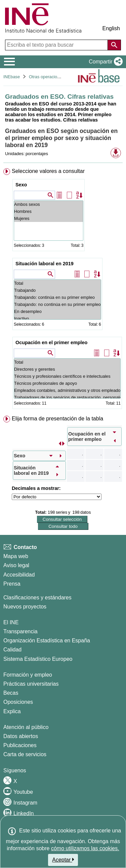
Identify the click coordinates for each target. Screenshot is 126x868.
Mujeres (49, 218)
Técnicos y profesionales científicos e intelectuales (67, 376)
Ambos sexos (49, 204)
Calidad (12, 650)
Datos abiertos (21, 736)
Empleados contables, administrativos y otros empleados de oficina (67, 390)
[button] (104, 62)
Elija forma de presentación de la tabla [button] (57, 419)
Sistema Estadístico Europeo (38, 659)
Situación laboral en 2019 (45, 264)
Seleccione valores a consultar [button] (48, 171)
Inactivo (57, 318)
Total (57, 283)
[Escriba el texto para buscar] (57, 45)
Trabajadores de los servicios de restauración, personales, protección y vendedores (67, 397)
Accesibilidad (19, 575)
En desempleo (57, 311)
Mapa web (16, 556)
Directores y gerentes (67, 369)
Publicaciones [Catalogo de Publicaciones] (20, 745)
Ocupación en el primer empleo (51, 342)
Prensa (12, 584)
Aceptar (63, 860)
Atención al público (26, 727)
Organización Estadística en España (47, 641)
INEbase (12, 77)
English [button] (111, 28)
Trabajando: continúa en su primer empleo (57, 297)
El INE (11, 622)
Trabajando (57, 290)
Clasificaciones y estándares (37, 598)
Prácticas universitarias (31, 684)
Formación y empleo (28, 675)
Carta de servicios (25, 754)
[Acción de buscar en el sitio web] (114, 45)
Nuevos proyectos (25, 607)
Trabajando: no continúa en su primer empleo (57, 304)
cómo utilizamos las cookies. (85, 848)
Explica (12, 711)
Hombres (49, 211)
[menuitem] (63, 290)
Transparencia (20, 631)
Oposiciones (18, 702)
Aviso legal (16, 565)
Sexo (21, 185)
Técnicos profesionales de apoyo (67, 383)
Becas (11, 693)
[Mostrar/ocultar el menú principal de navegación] (10, 62)
